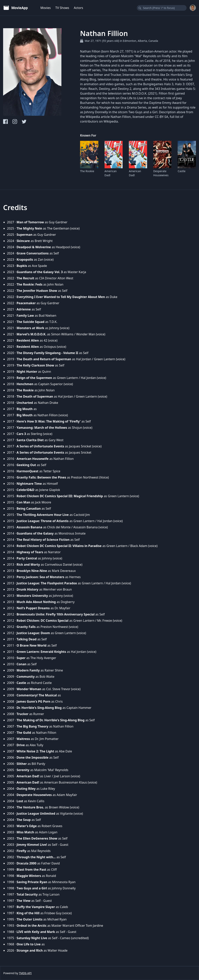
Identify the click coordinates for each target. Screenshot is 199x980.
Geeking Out (26, 465)
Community (26, 677)
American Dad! (111, 173)
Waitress (23, 739)
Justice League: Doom (33, 633)
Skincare (23, 241)
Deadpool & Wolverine (34, 247)
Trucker (22, 714)
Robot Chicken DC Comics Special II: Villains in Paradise (59, 546)
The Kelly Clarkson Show (35, 365)
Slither (22, 764)
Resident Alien (28, 340)
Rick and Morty (28, 565)
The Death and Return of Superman (44, 359)
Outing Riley (26, 789)
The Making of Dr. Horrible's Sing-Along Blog (51, 720)
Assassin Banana (29, 527)
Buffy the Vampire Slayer (36, 907)
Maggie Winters (29, 876)
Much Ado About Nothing (36, 602)
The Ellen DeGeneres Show (37, 838)
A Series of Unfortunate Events (40, 446)
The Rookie (87, 171)
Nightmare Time (29, 484)
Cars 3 (21, 434)
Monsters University (32, 596)
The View (23, 901)
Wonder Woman (29, 689)
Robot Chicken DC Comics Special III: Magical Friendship (60, 496)
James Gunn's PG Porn (33, 701)
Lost (20, 801)
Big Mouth (25, 409)
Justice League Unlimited (36, 813)
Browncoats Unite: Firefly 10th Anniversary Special (55, 614)
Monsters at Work (30, 328)
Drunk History (27, 589)
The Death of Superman (35, 396)
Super (21, 658)
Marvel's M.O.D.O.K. (31, 334)
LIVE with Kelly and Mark (36, 932)
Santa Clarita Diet (30, 440)
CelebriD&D (25, 490)
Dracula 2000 (26, 863)
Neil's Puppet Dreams (33, 608)
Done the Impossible (32, 757)
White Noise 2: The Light (35, 751)
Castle (182, 171)
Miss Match (25, 832)
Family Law (25, 316)
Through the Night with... (36, 857)
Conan (21, 664)
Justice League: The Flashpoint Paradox (47, 583)
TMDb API (25, 973)
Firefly (21, 851)
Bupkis (22, 266)
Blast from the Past (31, 870)
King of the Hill (28, 913)
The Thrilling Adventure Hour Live (43, 515)
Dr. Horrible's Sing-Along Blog (39, 708)
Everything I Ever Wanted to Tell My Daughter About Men (61, 297)
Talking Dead (27, 639)
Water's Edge (27, 826)
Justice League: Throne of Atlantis (43, 521)
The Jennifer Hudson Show (37, 291)
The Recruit (25, 278)
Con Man (23, 502)
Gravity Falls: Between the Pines (41, 477)
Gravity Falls (26, 627)
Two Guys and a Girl (32, 888)
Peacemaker (26, 303)
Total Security (27, 894)
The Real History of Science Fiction (43, 540)
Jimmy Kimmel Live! (32, 845)
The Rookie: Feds (29, 284)
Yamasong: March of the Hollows (42, 428)
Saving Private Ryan (32, 882)
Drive (21, 745)
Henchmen (25, 384)
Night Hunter (27, 372)
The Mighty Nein (29, 228)
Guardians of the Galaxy (35, 533)
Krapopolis (25, 259)
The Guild (24, 733)
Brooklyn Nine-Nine (32, 571)
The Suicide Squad (30, 322)
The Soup (24, 820)
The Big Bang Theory (32, 726)
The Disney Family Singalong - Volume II (47, 353)
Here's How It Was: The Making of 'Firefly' (49, 421)
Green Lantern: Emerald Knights (41, 652)
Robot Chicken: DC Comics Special (42, 621)
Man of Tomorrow (30, 222)
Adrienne (24, 309)
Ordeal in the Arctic (31, 926)
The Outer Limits (29, 919)
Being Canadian (29, 508)
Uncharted (25, 403)
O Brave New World (31, 645)
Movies (46, 8)
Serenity (23, 770)
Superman (24, 235)
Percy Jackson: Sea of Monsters (40, 577)
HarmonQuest (27, 471)
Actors (79, 8)
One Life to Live (29, 944)
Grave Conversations (33, 253)
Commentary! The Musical (37, 695)
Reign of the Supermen (34, 378)
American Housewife (33, 459)
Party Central (27, 558)
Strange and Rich (30, 950)
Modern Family (28, 670)
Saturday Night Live (32, 938)
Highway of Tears (30, 552)
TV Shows (62, 8)
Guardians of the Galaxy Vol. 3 (40, 272)
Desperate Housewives (161, 173)
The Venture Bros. (30, 807)
